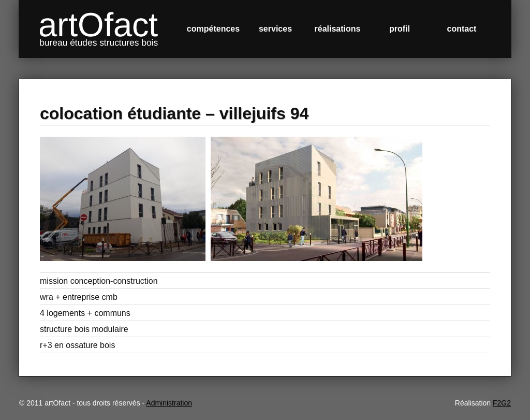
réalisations (338, 29)
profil (400, 29)
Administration (169, 403)
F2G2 (502, 403)
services (275, 29)
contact (462, 29)
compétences (213, 29)
